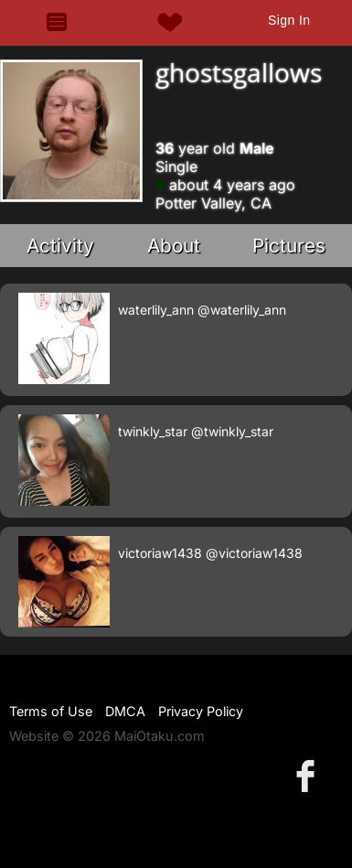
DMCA (125, 711)
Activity (60, 246)
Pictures (289, 246)
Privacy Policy (201, 711)
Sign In (289, 20)
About (174, 246)
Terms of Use (51, 711)
